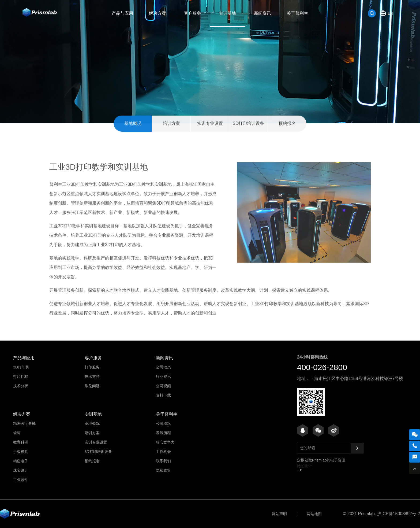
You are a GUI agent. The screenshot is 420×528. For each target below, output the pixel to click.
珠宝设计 (21, 470)
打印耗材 (21, 376)
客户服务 (193, 13)
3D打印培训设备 (249, 124)
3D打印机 (21, 367)
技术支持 (92, 376)
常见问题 (92, 386)
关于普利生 (297, 13)
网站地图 (314, 514)
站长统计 (305, 466)
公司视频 (163, 386)
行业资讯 (163, 376)
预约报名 (287, 124)
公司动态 (163, 367)
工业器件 (21, 480)
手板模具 (21, 452)
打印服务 (92, 367)
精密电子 (21, 461)
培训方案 (171, 124)
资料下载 (163, 395)
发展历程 (163, 433)
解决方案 (157, 13)
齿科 (17, 433)
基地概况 (133, 124)
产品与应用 (122, 13)
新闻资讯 (262, 13)
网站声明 (279, 514)
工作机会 (163, 452)
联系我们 (163, 461)
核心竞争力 (165, 442)
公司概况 (163, 423)
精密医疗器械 (24, 423)
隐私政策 (163, 470)
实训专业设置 (210, 124)
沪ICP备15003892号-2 (399, 514)
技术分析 (21, 386)
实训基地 (227, 13)
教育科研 (21, 442)
